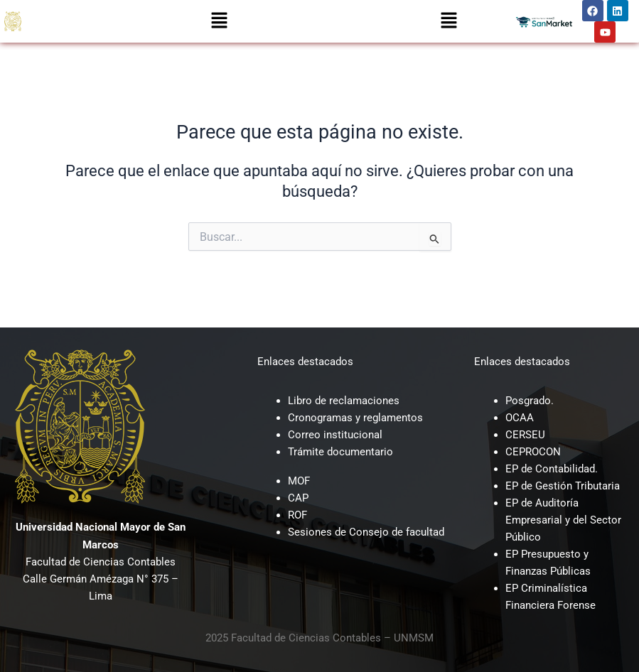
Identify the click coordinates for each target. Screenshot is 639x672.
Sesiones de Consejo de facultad (366, 532)
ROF (297, 515)
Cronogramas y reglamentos (355, 418)
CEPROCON (533, 452)
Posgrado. (530, 401)
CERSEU (525, 435)
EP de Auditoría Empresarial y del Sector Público (563, 520)
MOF (299, 481)
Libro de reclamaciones (344, 401)
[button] (219, 21)
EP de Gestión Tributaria (563, 486)
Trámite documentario (340, 452)
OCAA (520, 418)
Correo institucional (335, 435)
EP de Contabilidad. (552, 469)
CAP (298, 498)
